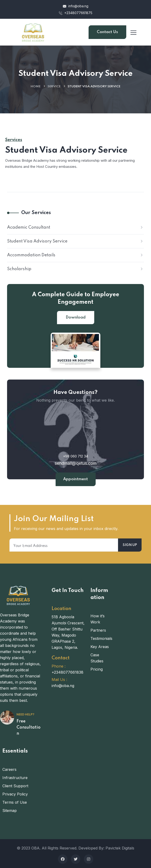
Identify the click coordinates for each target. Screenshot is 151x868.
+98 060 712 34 (75, 456)
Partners (98, 630)
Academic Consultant (29, 227)
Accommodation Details (31, 255)
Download (76, 317)
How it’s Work (98, 619)
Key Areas (100, 647)
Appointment (75, 479)
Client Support (15, 786)
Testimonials (101, 638)
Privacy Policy (15, 794)
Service (54, 86)
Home (36, 86)
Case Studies (97, 658)
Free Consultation (29, 727)
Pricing (97, 669)
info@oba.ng (76, 6)
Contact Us (107, 32)
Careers (9, 769)
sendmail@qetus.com (76, 463)
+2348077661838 (67, 672)
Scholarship (19, 269)
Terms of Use (15, 802)
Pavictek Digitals (120, 848)
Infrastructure (15, 778)
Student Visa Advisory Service (37, 241)
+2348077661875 (76, 13)
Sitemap (10, 810)
